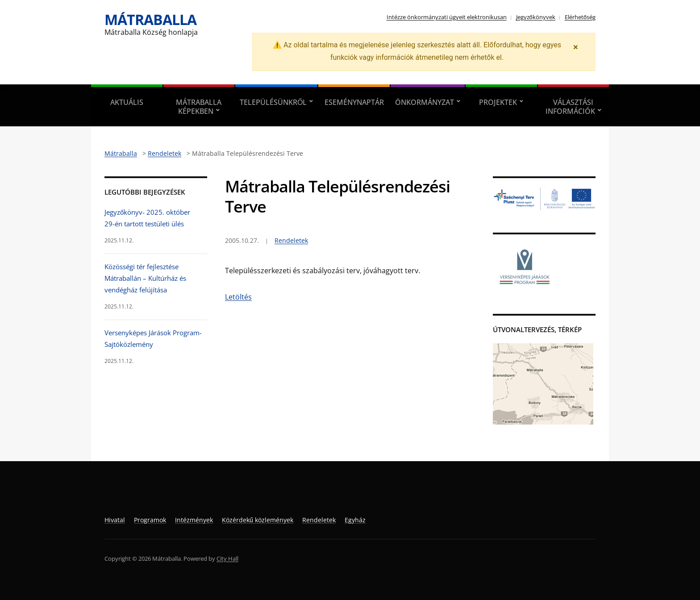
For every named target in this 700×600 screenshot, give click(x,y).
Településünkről (273, 102)
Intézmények (194, 520)
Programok (150, 520)
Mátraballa (150, 19)
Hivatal (115, 520)
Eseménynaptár (354, 102)
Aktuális (127, 102)
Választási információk (570, 107)
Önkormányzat (425, 102)
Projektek (498, 102)
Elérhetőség (580, 17)
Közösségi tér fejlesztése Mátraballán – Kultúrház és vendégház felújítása (145, 278)
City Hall (227, 558)
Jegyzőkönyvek (536, 17)
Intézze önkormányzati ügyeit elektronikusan (447, 17)
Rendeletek (291, 240)
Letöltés (238, 297)
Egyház (355, 520)
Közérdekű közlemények (258, 520)
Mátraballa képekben (199, 107)
